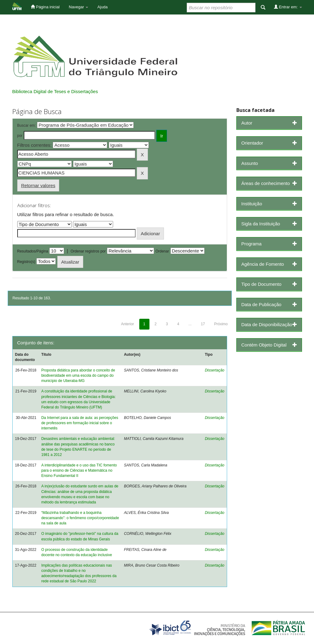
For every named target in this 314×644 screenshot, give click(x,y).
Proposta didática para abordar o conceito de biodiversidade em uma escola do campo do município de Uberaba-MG (78, 375)
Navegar (78, 7)
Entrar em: (288, 7)
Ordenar (162, 251)
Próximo (221, 324)
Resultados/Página (33, 251)
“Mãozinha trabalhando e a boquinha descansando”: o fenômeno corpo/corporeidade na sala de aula (80, 518)
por (20, 136)
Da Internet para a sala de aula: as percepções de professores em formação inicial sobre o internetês (80, 423)
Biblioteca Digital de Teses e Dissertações (55, 91)
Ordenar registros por (88, 251)
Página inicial (45, 7)
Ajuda (102, 7)
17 (203, 324)
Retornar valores (38, 185)
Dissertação (215, 370)
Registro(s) (26, 262)
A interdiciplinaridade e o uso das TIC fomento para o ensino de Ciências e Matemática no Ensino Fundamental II (79, 470)
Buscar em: (27, 125)
